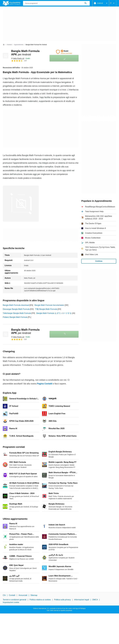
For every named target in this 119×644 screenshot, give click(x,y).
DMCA (95, 600)
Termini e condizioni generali (15, 600)
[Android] (9, 45)
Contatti (12, 595)
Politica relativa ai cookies (40, 600)
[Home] (4, 45)
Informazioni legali (82, 600)
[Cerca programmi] (86, 3)
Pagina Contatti (45, 384)
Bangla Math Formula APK (25, 331)
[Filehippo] (12, 3)
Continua (99, 261)
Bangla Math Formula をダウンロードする (54, 313)
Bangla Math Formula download (16, 305)
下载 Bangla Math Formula (46, 309)
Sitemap (34, 595)
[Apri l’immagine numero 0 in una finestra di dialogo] (21, 204)
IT (113, 3)
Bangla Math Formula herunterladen (49, 305)
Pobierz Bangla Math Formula (15, 317)
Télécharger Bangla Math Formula (17, 313)
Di (18, 58)
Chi (4, 595)
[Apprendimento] (19, 45)
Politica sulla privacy (62, 600)
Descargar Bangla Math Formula (16, 309)
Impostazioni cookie (11, 602)
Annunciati (23, 595)
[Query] (56, 3)
